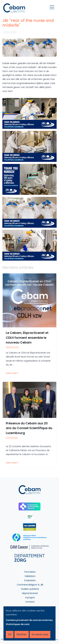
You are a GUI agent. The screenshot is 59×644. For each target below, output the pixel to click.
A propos (30, 597)
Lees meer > (13, 373)
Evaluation (30, 580)
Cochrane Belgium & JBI (30, 585)
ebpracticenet (30, 593)
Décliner (22, 634)
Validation (30, 576)
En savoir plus (40, 634)
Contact (30, 602)
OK (10, 634)
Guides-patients (30, 589)
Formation (30, 572)
